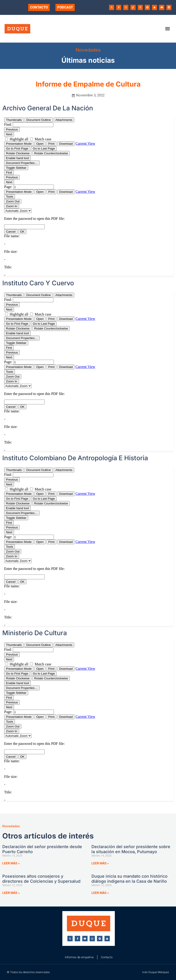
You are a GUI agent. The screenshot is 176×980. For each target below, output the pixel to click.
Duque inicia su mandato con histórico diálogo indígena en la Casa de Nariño (129, 879)
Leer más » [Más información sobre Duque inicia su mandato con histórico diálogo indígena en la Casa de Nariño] (100, 893)
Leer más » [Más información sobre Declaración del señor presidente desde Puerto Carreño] (11, 863)
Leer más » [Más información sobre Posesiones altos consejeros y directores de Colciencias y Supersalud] (11, 893)
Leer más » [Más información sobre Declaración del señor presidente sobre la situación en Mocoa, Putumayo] (100, 863)
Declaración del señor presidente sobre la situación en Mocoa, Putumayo (131, 849)
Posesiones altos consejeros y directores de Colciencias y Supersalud (41, 879)
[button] (168, 29)
